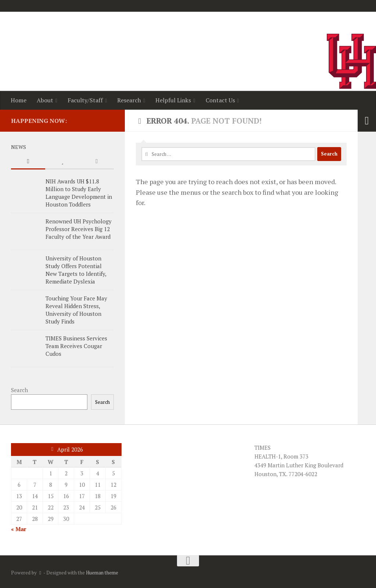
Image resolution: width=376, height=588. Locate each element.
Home (19, 100)
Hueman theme (102, 573)
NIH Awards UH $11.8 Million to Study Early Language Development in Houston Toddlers (79, 193)
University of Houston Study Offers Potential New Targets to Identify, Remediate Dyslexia (76, 270)
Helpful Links (173, 100)
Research (129, 100)
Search (19, 390)
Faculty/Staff (85, 100)
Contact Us (220, 100)
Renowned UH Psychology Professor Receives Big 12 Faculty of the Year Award (79, 229)
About (45, 100)
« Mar (19, 529)
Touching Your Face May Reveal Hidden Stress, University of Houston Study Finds (76, 310)
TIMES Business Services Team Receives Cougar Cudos (76, 346)
